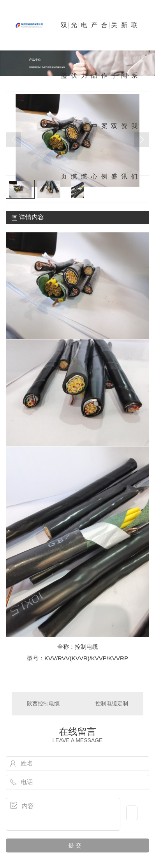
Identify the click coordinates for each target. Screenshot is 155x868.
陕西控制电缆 (43, 703)
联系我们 (134, 36)
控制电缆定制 (112, 703)
